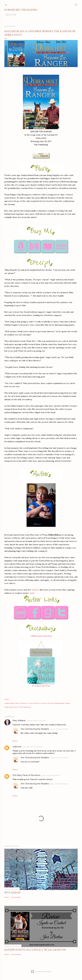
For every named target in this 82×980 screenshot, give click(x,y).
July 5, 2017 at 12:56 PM (51, 775)
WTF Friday (12, 893)
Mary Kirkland (19, 721)
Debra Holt (14, 703)
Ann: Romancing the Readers (35, 729)
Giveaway (23, 703)
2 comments (16, 897)
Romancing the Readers (21, 10)
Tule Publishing (25, 707)
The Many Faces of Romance (26, 775)
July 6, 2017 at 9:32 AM (59, 729)
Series (68, 703)
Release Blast (60, 703)
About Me (11, 15)
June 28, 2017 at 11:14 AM (36, 721)
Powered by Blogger (41, 972)
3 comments (16, 954)
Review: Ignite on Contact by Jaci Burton (35, 950)
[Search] (76, 4)
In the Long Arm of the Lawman (41, 703)
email (32, 593)
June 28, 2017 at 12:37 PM (33, 747)
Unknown (17, 747)
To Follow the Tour (41, 686)
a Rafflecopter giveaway (41, 636)
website (35, 590)
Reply (15, 741)
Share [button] (7, 699)
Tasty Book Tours (11, 707)
